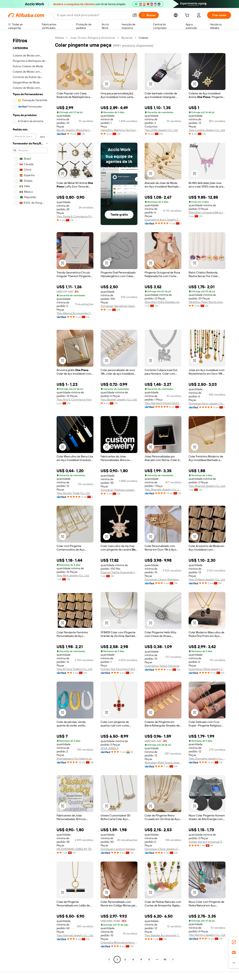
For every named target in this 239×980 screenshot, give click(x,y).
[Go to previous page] (109, 959)
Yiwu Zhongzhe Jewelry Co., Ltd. (207, 759)
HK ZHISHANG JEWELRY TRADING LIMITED (75, 849)
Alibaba (59, 38)
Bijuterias (127, 38)
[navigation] (30, 499)
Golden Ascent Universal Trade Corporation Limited (207, 842)
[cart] (188, 16)
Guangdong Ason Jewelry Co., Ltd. (163, 220)
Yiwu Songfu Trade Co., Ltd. (73, 493)
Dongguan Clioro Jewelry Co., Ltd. (163, 849)
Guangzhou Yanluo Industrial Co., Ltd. (163, 666)
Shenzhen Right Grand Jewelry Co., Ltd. (163, 763)
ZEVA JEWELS (109, 748)
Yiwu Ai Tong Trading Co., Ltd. (74, 669)
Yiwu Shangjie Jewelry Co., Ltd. (163, 490)
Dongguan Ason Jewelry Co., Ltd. (207, 404)
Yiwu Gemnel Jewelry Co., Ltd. (75, 935)
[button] (135, 15)
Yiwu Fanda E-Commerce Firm (75, 216)
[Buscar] (149, 15)
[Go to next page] (173, 959)
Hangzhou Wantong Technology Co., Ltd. (119, 130)
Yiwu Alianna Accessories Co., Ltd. (75, 313)
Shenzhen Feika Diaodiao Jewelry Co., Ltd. (163, 302)
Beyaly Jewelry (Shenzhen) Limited (75, 130)
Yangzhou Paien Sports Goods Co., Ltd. (207, 302)
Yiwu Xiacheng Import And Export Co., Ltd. (163, 403)
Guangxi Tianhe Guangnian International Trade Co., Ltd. (119, 572)
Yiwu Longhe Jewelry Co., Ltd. (207, 130)
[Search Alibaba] (93, 15)
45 (165, 959)
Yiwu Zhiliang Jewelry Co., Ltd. (207, 579)
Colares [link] (143, 38)
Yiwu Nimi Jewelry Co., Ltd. (73, 575)
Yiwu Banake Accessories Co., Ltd (163, 935)
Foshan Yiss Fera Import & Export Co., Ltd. (119, 669)
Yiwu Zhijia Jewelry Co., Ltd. (161, 130)
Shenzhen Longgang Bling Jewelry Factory (207, 212)
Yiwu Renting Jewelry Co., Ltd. (207, 935)
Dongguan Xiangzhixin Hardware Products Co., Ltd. (119, 306)
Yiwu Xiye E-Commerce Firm (74, 400)
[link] (234, 942)
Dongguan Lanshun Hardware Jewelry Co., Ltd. (119, 849)
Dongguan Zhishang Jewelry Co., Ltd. (119, 490)
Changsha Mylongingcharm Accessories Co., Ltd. (119, 942)
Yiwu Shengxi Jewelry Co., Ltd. (207, 486)
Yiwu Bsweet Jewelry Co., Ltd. (119, 400)
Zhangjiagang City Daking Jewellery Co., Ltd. (75, 759)
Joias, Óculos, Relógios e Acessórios (93, 38)
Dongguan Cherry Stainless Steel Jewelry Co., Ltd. (163, 579)
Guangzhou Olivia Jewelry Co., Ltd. (207, 669)
